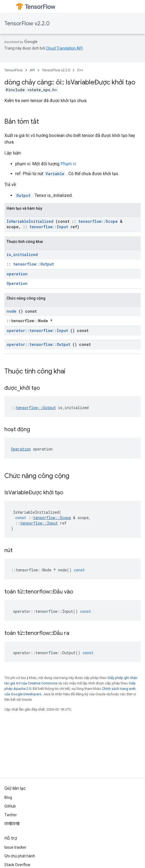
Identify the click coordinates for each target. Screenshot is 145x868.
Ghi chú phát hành (20, 856)
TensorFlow (13, 70)
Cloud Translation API (64, 48)
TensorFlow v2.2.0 (27, 24)
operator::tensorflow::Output (38, 344)
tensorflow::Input (49, 227)
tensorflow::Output (34, 264)
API (32, 70)
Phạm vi (68, 164)
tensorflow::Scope (98, 221)
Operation (17, 283)
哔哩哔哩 (12, 824)
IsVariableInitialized (30, 221)
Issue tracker (15, 847)
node (11, 311)
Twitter (11, 815)
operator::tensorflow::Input (37, 331)
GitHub (10, 806)
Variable (55, 174)
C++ (80, 70)
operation (17, 274)
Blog (8, 797)
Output (23, 195)
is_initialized (22, 255)
